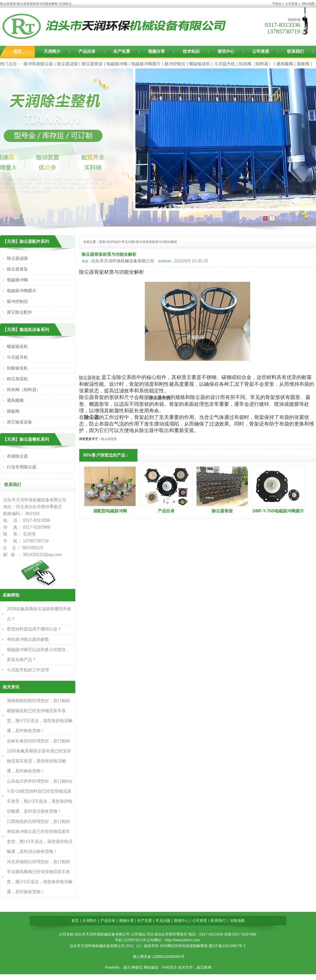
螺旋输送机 (200, 64)
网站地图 (308, 4)
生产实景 (122, 51)
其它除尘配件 (19, 312)
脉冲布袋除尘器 (38, 64)
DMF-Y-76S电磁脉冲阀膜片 (278, 511)
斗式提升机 (225, 64)
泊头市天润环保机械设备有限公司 (123, 261)
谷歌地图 (237, 921)
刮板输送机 (17, 368)
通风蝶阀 (285, 64)
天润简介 (52, 51)
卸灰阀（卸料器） (256, 64)
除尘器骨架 (92, 64)
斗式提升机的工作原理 (28, 670)
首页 (17, 51)
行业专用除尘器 (22, 467)
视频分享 (156, 51)
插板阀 (303, 64)
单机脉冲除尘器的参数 (28, 639)
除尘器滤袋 (67, 64)
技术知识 (191, 51)
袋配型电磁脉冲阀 (110, 511)
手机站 (277, 4)
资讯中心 (226, 51)
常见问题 (128, 242)
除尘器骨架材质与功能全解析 (157, 242)
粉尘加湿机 (17, 379)
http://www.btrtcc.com (183, 940)
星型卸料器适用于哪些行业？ (34, 629)
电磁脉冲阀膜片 (146, 64)
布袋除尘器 (17, 456)
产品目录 (87, 51)
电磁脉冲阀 (117, 64)
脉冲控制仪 (175, 64)
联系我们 (295, 51)
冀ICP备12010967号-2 (227, 946)
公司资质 (292, 4)
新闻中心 (181, 921)
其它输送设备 (19, 422)
